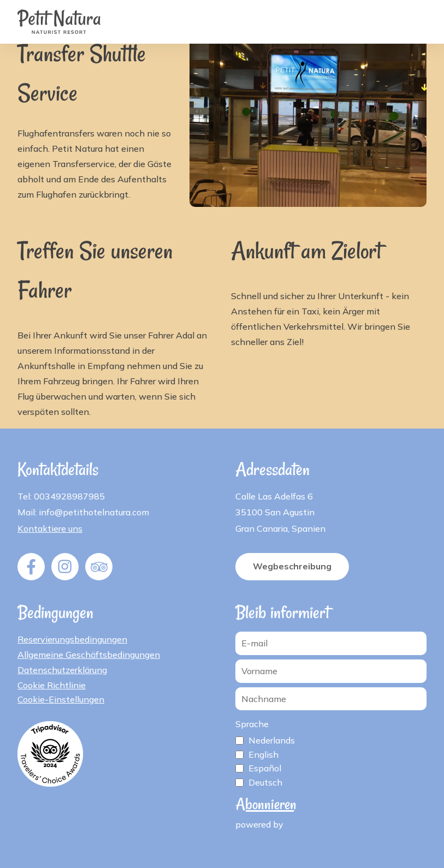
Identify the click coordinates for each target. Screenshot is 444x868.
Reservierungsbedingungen (72, 639)
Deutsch (265, 782)
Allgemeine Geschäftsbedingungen (89, 655)
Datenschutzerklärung (62, 670)
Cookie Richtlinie (52, 685)
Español (265, 768)
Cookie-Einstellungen (61, 699)
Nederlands (272, 740)
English (264, 754)
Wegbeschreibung (292, 566)
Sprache (252, 724)
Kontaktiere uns (50, 528)
